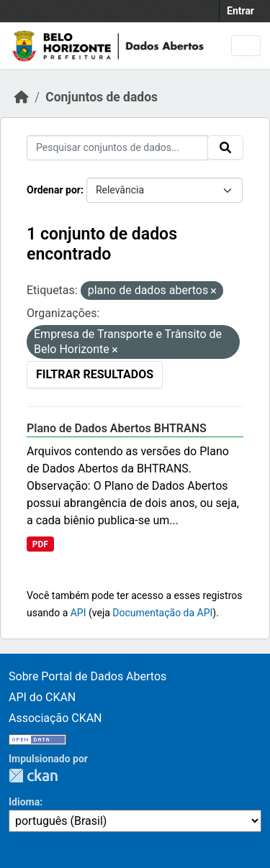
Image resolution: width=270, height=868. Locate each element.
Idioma (24, 802)
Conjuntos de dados (102, 97)
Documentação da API (162, 613)
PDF (40, 544)
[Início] (22, 97)
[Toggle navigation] (246, 46)
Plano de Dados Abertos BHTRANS (117, 428)
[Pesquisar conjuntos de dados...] (117, 148)
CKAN (33, 776)
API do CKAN (42, 697)
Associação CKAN (55, 718)
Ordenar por (54, 190)
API (78, 613)
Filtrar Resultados (95, 374)
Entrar (240, 11)
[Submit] (225, 147)
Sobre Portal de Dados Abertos (87, 676)
